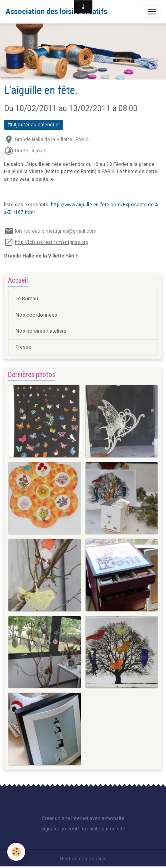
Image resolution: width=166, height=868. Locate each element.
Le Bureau (27, 299)
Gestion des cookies (83, 859)
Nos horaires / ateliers (41, 331)
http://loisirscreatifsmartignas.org (52, 242)
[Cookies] (16, 852)
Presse (23, 347)
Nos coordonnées (36, 315)
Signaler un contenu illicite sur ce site (83, 829)
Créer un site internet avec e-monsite (83, 818)
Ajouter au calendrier (34, 125)
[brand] (56, 12)
